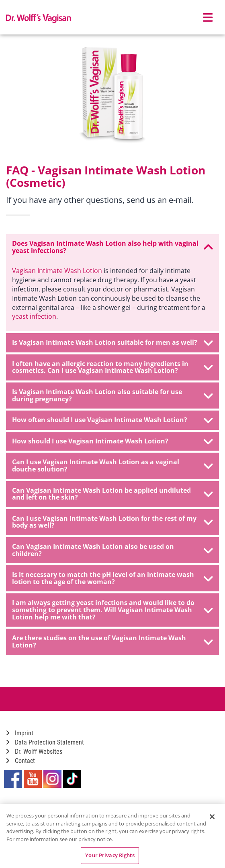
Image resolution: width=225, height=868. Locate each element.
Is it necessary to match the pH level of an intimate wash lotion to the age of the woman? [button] (112, 578)
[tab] (112, 247)
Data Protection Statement (45, 742)
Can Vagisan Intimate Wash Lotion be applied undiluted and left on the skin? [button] (112, 494)
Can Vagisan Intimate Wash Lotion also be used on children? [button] (112, 550)
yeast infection (34, 316)
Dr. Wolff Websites (34, 752)
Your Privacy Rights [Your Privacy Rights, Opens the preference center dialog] (110, 855)
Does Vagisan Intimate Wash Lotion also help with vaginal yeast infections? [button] (112, 247)
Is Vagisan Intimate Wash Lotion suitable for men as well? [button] (112, 343)
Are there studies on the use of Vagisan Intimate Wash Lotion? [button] (112, 641)
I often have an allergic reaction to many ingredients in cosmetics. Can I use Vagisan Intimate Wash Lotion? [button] (112, 367)
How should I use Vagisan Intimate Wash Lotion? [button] (112, 441)
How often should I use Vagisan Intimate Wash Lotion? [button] (112, 420)
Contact (20, 761)
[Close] (212, 817)
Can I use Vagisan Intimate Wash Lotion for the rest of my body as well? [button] (112, 522)
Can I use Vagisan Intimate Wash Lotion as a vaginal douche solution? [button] (112, 465)
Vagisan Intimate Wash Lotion (57, 271)
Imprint (20, 733)
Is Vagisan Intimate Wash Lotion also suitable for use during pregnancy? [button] (112, 395)
